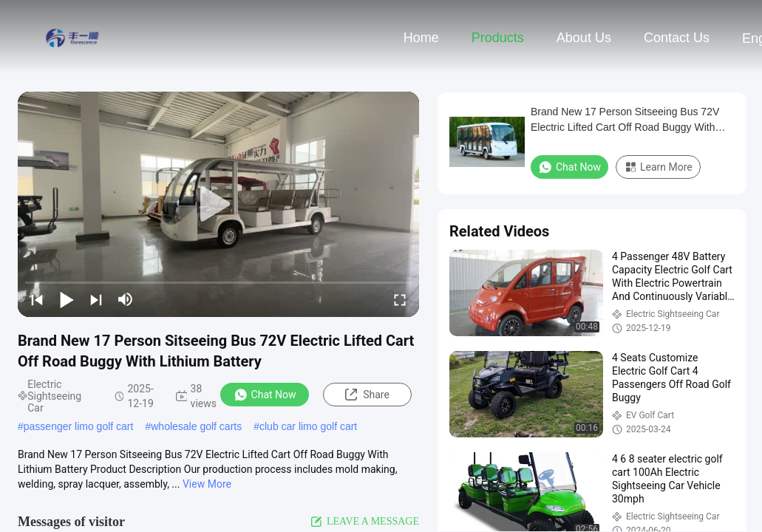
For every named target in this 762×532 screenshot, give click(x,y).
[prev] (37, 299)
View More (207, 484)
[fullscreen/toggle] (400, 299)
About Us (584, 38)
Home (421, 38)
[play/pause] (67, 299)
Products (498, 38)
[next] (96, 299)
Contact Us (677, 38)
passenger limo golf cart (79, 426)
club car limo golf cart (308, 426)
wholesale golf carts (196, 426)
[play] (219, 205)
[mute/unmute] (126, 299)
